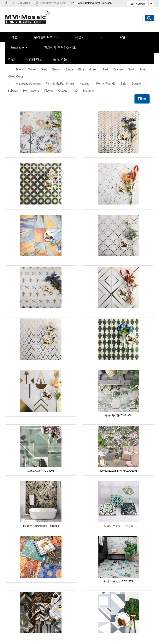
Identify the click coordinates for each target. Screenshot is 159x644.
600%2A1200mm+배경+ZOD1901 (118, 471)
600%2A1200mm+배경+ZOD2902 (41, 526)
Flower (49, 91)
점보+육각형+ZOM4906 (118, 415)
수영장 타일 (34, 59)
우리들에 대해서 (46, 37)
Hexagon (85, 84)
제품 (79, 37)
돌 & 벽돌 (60, 59)
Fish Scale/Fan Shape (60, 84)
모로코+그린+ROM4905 (41, 471)
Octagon (64, 91)
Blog (123, 37)
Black (19, 69)
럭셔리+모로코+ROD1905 (118, 581)
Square (136, 84)
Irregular (89, 91)
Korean (138, 4)
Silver (143, 69)
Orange (118, 69)
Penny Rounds (106, 84)
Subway (13, 91)
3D (76, 91)
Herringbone (31, 91)
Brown (57, 69)
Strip (123, 84)
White (32, 69)
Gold (131, 69)
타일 (12, 59)
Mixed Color (15, 76)
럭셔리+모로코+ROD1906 (118, 526)
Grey (44, 69)
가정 (14, 37)
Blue (81, 69)
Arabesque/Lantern (28, 84)
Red (105, 69)
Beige (69, 69)
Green (93, 69)
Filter (142, 99)
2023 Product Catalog (82, 3)
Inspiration (19, 47)
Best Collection (103, 3)
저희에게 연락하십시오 (60, 47)
